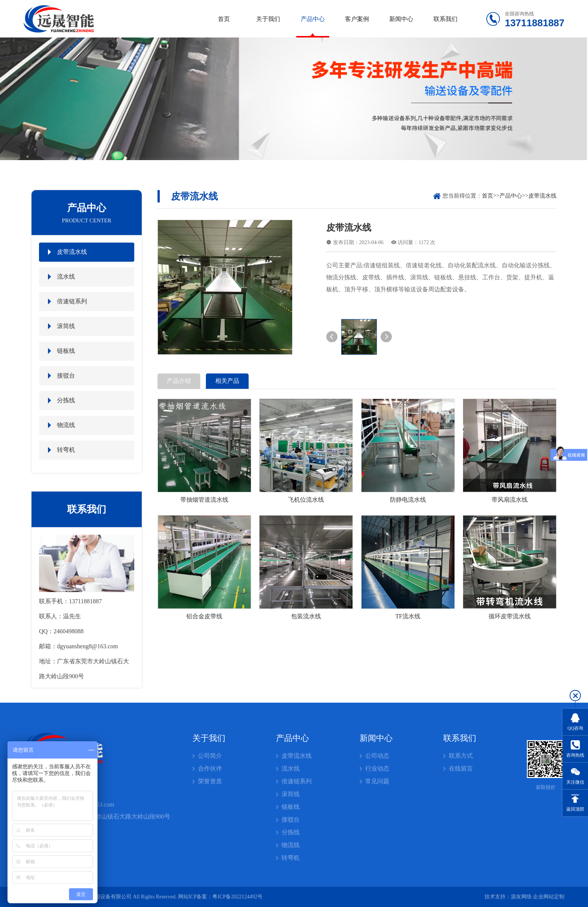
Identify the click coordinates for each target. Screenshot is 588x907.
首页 (224, 19)
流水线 (66, 277)
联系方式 (461, 756)
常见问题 (377, 781)
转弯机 (66, 450)
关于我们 (268, 19)
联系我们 (445, 19)
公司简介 (210, 756)
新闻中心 (401, 19)
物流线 (66, 425)
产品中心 (313, 19)
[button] (332, 337)
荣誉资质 (210, 781)
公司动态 (377, 756)
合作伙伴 (210, 768)
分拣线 (66, 400)
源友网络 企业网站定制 (538, 897)
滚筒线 (66, 326)
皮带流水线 (72, 252)
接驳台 (66, 376)
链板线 (66, 351)
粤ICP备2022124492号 (237, 897)
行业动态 (377, 768)
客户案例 (357, 19)
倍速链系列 (72, 301)
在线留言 (461, 768)
